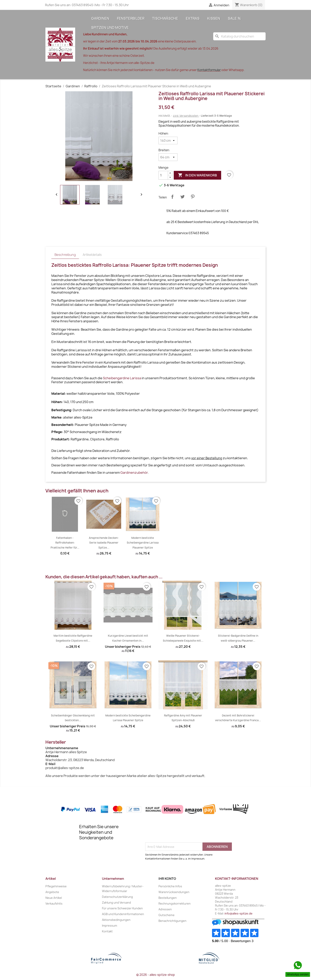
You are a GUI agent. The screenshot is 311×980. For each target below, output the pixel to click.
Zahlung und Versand (116, 903)
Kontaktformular (209, 70)
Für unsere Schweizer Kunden (122, 908)
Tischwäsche (165, 18)
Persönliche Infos (170, 886)
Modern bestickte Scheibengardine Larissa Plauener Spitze (143, 543)
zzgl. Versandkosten (186, 116)
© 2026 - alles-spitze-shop (156, 975)
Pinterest (193, 197)
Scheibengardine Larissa (122, 378)
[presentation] (175, 833)
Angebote (52, 892)
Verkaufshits (54, 903)
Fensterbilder (131, 18)
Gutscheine (167, 915)
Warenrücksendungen (174, 892)
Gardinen (100, 18)
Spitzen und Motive (110, 27)
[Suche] (239, 36)
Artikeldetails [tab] (92, 255)
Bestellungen (168, 898)
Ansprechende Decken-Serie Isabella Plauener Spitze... (104, 543)
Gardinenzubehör (134, 473)
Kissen (214, 18)
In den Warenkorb (197, 175)
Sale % (234, 18)
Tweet (182, 197)
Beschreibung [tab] (65, 255)
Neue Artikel (54, 898)
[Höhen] (168, 141)
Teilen (172, 197)
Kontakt (107, 931)
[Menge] (163, 175)
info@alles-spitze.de (239, 913)
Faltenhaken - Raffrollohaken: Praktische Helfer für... (65, 543)
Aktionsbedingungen (116, 920)
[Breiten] (168, 157)
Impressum (109, 926)
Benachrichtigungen (172, 921)
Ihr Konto (167, 879)
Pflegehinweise (56, 886)
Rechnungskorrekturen (175, 903)
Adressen (165, 909)
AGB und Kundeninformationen (123, 914)
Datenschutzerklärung (117, 897)
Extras (193, 18)
